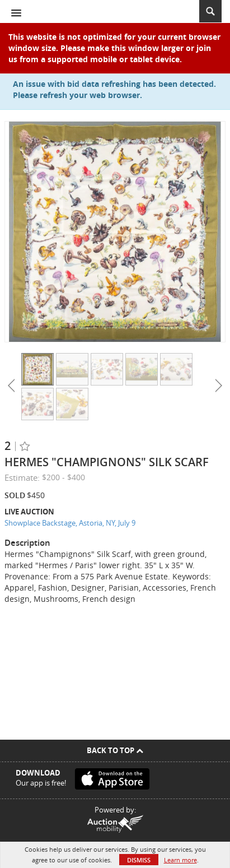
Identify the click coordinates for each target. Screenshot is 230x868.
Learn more (180, 860)
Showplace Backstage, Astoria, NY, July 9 (70, 523)
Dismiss (139, 860)
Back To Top (115, 750)
